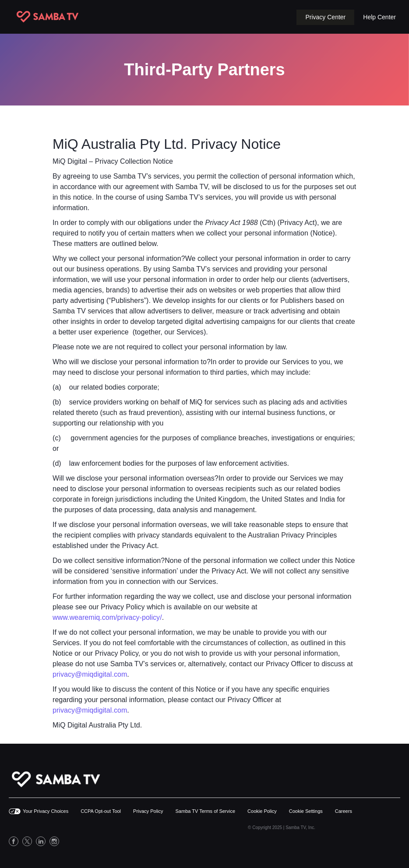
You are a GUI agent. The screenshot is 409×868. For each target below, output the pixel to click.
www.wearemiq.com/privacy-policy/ (107, 617)
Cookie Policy (262, 811)
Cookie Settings (306, 811)
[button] (325, 17)
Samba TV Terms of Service (206, 811)
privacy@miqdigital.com (90, 674)
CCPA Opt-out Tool (101, 811)
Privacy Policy (148, 811)
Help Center (379, 17)
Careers (344, 811)
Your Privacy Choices (46, 811)
